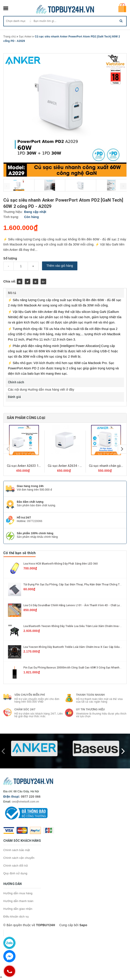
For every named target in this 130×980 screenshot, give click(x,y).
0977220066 (35, 521)
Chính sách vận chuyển (19, 858)
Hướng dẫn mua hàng (18, 893)
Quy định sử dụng (15, 873)
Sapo (83, 925)
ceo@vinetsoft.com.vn (25, 802)
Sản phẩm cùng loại (26, 418)
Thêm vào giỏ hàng (60, 266)
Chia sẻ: (10, 281)
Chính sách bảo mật (17, 850)
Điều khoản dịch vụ (16, 917)
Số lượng (10, 258)
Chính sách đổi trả (16, 866)
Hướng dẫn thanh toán (18, 901)
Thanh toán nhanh (90, 695)
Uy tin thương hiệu (90, 709)
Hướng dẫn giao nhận (18, 909)
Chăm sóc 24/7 (25, 709)
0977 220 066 (31, 797)
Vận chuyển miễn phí (30, 695)
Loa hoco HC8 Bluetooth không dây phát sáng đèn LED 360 (61, 564)
